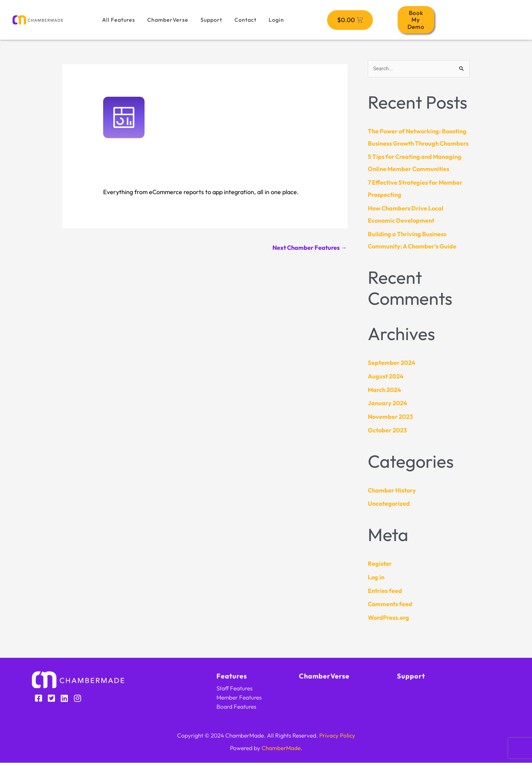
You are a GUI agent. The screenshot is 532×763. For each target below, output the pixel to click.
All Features (119, 20)
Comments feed (390, 604)
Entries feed (385, 591)
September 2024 (392, 363)
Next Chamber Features (310, 248)
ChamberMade (281, 748)
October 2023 (387, 430)
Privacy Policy (337, 736)
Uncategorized (389, 504)
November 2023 (390, 417)
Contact (245, 20)
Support (211, 20)
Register (380, 564)
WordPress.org (388, 618)
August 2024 (386, 376)
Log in (376, 577)
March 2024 (384, 390)
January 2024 (387, 403)
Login (276, 20)
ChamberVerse (168, 20)
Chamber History (392, 490)
